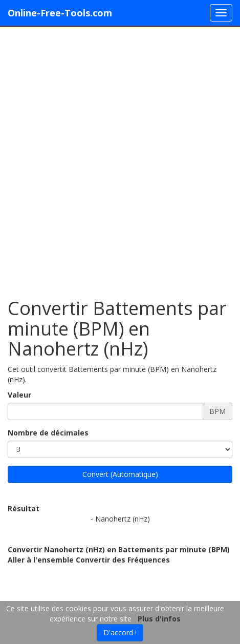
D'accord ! (120, 632)
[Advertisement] (120, 158)
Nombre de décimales (48, 433)
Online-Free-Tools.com (60, 13)
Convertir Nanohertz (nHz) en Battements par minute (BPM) (119, 549)
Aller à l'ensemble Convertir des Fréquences (89, 560)
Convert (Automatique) (120, 474)
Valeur (19, 395)
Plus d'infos (159, 619)
